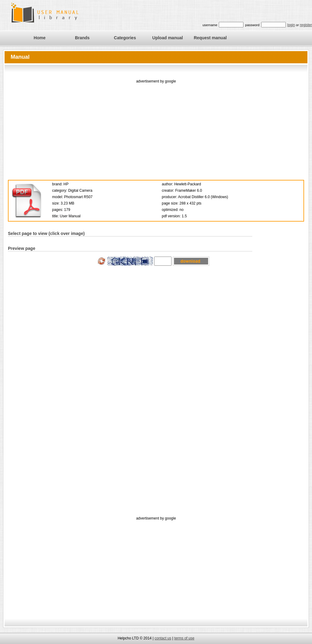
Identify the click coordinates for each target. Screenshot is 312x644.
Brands (82, 38)
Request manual (210, 38)
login (291, 25)
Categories (125, 38)
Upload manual (168, 38)
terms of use (184, 638)
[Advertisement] (156, 127)
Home (40, 38)
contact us (163, 638)
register (306, 25)
